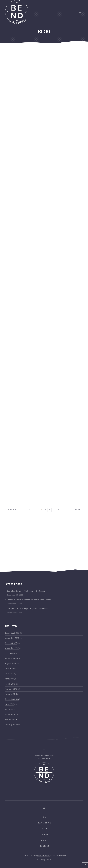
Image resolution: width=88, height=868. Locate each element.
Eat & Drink (44, 823)
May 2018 (9, 709)
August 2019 (10, 663)
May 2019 (9, 674)
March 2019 (10, 684)
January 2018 (11, 725)
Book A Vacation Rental (44, 756)
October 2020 (11, 643)
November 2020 (12, 638)
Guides (45, 834)
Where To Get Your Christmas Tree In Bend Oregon (29, 600)
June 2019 (9, 669)
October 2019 (11, 653)
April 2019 (9, 679)
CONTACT (44, 846)
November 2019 (12, 648)
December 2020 (12, 633)
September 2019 (12, 658)
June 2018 (9, 704)
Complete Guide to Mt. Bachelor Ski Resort (26, 591)
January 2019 (11, 694)
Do (44, 817)
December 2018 (12, 699)
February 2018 (11, 719)
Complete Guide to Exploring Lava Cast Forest (27, 608)
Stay (45, 829)
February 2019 (11, 689)
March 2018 (10, 714)
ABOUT (44, 840)
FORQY (48, 859)
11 (58, 510)
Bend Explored (43, 855)
